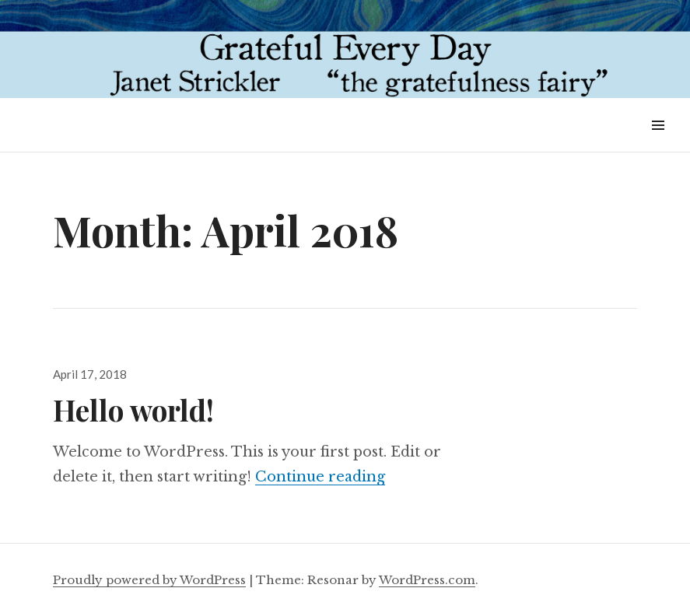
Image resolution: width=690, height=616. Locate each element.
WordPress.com (427, 580)
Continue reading (320, 477)
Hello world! (133, 409)
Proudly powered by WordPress (149, 580)
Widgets (658, 143)
